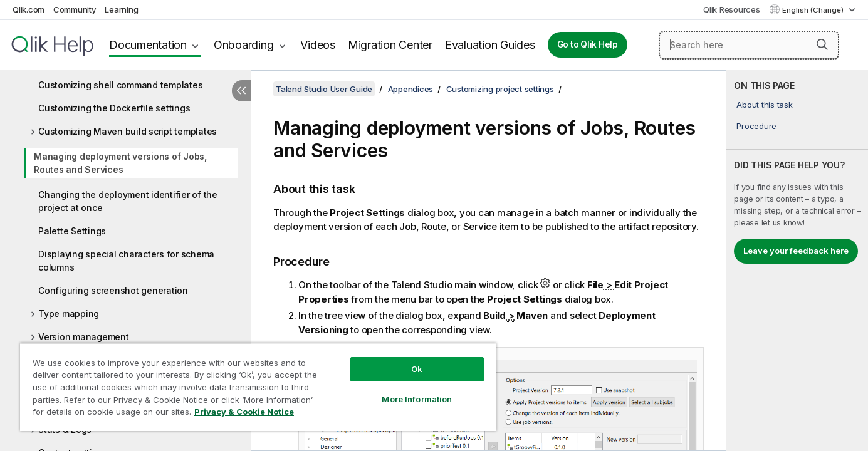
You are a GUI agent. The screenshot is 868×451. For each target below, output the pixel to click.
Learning (121, 9)
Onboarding (244, 45)
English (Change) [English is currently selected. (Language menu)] (814, 10)
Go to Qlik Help (588, 44)
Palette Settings (72, 231)
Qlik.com (29, 9)
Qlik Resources (732, 9)
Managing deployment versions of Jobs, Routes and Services (120, 163)
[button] (822, 44)
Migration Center (390, 45)
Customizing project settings (500, 89)
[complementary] (797, 261)
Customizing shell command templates (120, 85)
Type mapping (69, 314)
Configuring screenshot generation (113, 290)
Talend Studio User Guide (324, 89)
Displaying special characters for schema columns (126, 261)
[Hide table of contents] (241, 91)
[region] (258, 387)
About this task (764, 105)
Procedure (756, 126)
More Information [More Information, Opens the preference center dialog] (417, 399)
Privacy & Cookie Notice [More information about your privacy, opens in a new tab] (244, 412)
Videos (318, 45)
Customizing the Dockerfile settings (114, 108)
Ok (417, 369)
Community (75, 9)
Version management (84, 337)
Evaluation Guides (490, 45)
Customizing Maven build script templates (128, 131)
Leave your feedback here (796, 251)
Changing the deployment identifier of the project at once (128, 201)
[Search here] (749, 45)
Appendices (411, 89)
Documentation (148, 45)
